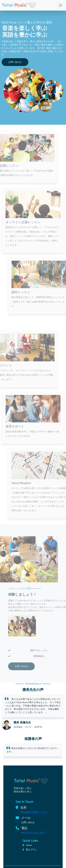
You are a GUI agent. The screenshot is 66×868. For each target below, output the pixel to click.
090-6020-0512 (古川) (33, 833)
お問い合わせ (15, 62)
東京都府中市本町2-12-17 (34, 812)
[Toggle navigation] (60, 5)
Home (29, 845)
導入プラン (31, 850)
